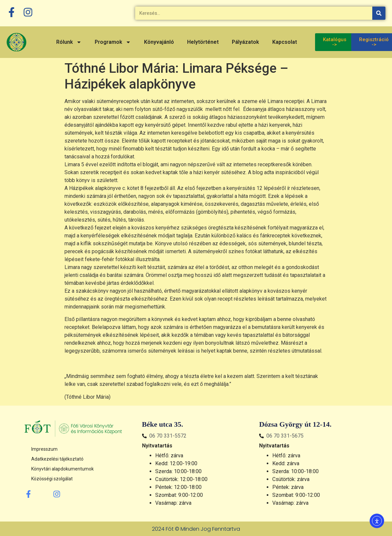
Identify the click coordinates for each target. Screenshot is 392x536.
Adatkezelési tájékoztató (57, 459)
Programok (113, 42)
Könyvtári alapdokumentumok (62, 469)
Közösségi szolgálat (52, 479)
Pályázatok (245, 42)
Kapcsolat (285, 42)
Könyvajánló (159, 42)
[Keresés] (379, 13)
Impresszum (44, 449)
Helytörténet (203, 42)
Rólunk (69, 42)
